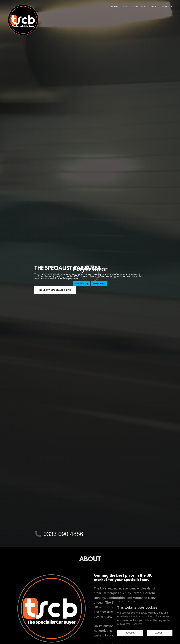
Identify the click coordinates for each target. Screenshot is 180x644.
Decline (130, 633)
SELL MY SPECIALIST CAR (55, 290)
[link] (23, 5)
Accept (160, 633)
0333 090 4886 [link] (63, 534)
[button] (140, 6)
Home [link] (114, 6)
